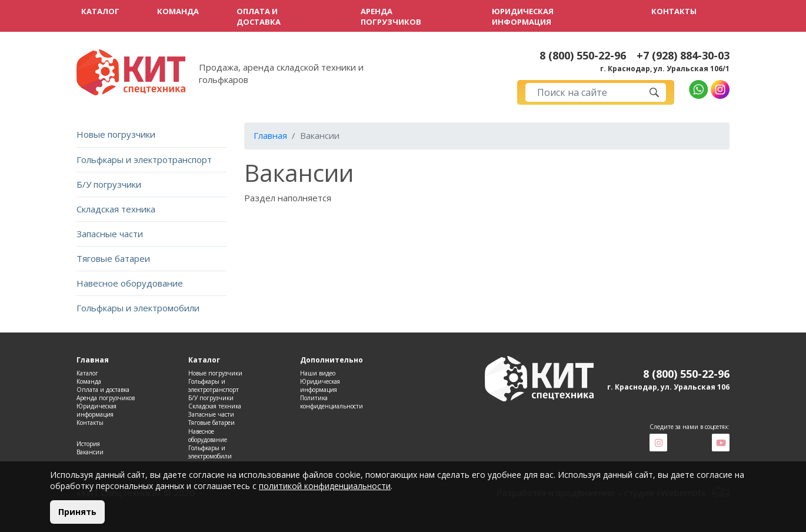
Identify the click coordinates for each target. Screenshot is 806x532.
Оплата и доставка (259, 16)
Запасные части (110, 234)
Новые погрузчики (116, 134)
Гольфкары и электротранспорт (144, 159)
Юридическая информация (523, 16)
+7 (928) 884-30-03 (683, 56)
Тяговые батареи (113, 258)
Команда (178, 11)
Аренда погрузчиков (391, 16)
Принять (77, 512)
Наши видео (318, 373)
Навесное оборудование (130, 283)
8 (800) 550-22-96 (583, 56)
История (88, 444)
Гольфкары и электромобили (138, 308)
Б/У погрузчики (109, 184)
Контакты (674, 11)
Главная (270, 135)
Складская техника (116, 209)
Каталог (100, 11)
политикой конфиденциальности (325, 486)
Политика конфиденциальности (332, 402)
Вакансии (90, 452)
